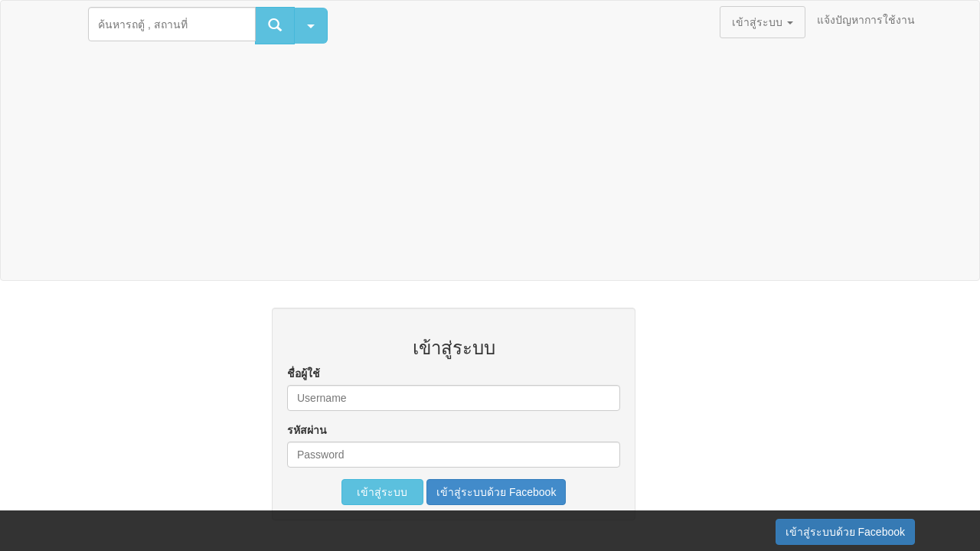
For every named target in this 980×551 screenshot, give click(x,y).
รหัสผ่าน (307, 430)
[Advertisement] (490, 165)
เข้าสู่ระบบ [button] (763, 22)
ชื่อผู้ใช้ (304, 373)
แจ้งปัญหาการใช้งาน (866, 20)
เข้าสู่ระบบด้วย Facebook (496, 492)
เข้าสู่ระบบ (383, 492)
